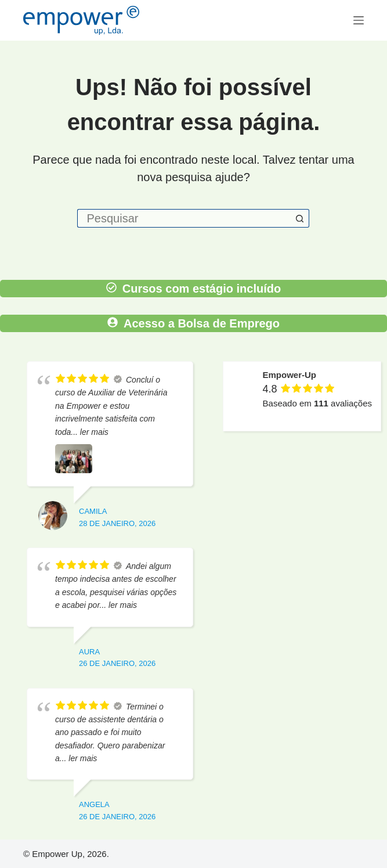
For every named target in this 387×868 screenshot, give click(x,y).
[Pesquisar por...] (184, 218)
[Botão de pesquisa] (300, 218)
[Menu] (359, 20)
